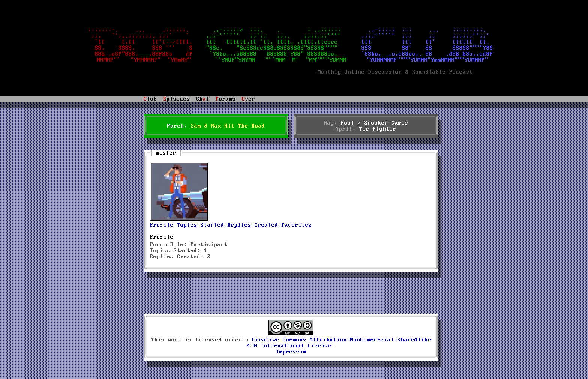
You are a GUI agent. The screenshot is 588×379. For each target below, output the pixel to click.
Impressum (291, 352)
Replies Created (253, 225)
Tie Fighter (378, 129)
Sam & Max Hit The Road (228, 126)
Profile (162, 225)
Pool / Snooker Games (375, 123)
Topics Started (201, 225)
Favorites (297, 225)
